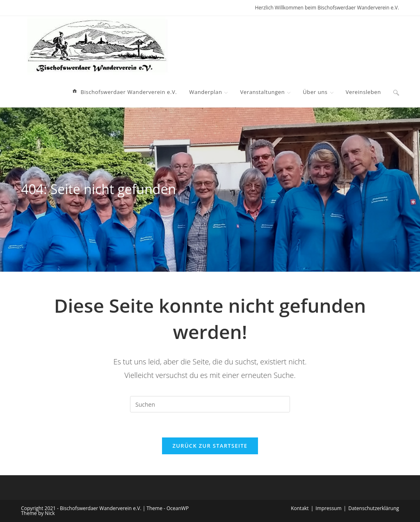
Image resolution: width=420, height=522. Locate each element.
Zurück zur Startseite (210, 446)
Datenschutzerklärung (374, 508)
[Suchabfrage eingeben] (210, 404)
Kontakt (300, 508)
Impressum (328, 508)
